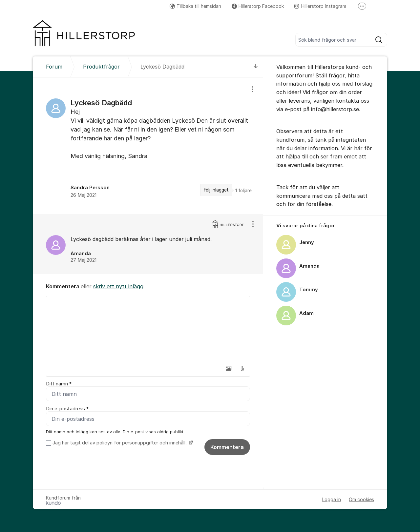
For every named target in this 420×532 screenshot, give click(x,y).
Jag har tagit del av (122, 443)
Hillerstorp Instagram (320, 6)
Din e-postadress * (67, 409)
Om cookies (361, 499)
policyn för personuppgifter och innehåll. (142, 443)
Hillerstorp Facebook (258, 6)
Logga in (332, 499)
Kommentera (227, 447)
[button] (228, 368)
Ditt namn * (59, 384)
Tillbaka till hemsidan (195, 6)
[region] (148, 146)
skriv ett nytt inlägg (118, 286)
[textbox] (148, 329)
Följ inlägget (216, 190)
